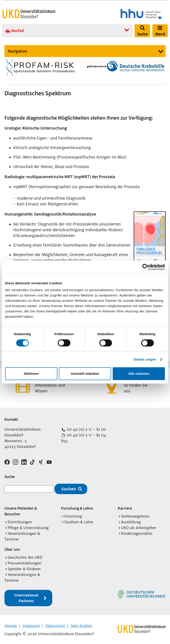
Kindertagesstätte (137, 532)
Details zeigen (145, 359)
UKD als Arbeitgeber (139, 526)
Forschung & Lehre (77, 507)
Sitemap (11, 624)
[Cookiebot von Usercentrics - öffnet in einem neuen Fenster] (146, 267)
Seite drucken (81, 624)
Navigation (17, 51)
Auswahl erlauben (85, 374)
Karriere (125, 507)
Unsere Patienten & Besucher (21, 509)
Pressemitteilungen (25, 562)
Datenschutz (55, 624)
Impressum (31, 624)
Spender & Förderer (24, 567)
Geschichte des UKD (25, 556)
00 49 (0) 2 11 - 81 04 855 (83, 438)
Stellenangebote (135, 515)
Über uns (12, 548)
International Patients (26, 596)
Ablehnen (31, 374)
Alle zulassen (139, 374)
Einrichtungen (20, 520)
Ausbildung (131, 520)
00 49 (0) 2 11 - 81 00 (86, 429)
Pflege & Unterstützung (28, 526)
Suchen (69, 487)
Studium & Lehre (79, 520)
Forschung (73, 515)
